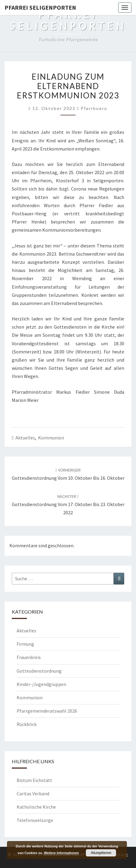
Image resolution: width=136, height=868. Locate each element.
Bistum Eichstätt (34, 780)
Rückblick (27, 724)
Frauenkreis (29, 657)
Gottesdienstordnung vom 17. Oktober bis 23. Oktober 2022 (68, 505)
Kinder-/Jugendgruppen (41, 684)
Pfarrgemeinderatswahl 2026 (47, 711)
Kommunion (51, 438)
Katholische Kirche (36, 807)
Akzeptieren (101, 853)
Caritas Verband (33, 793)
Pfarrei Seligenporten (40, 7)
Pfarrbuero (94, 108)
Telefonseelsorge (35, 820)
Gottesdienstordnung (39, 671)
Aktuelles (25, 438)
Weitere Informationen (61, 853)
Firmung (25, 644)
